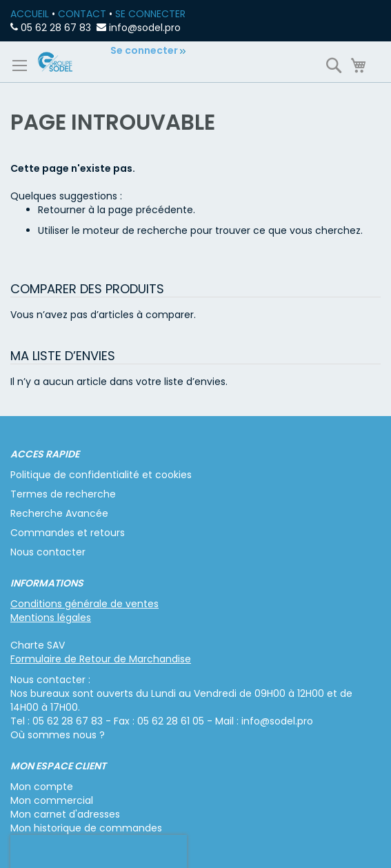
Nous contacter (48, 552)
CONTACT (82, 14)
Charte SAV (38, 645)
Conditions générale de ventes (84, 604)
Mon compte (42, 787)
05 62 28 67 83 (56, 28)
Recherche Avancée (59, 513)
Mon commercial (52, 800)
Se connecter (144, 50)
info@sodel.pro (145, 28)
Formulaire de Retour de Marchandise (101, 659)
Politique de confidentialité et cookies (101, 475)
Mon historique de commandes (86, 828)
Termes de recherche (63, 494)
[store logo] (55, 62)
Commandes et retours (68, 533)
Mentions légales (51, 618)
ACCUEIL (30, 14)
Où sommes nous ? (58, 735)
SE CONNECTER (150, 14)
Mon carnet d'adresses (65, 814)
